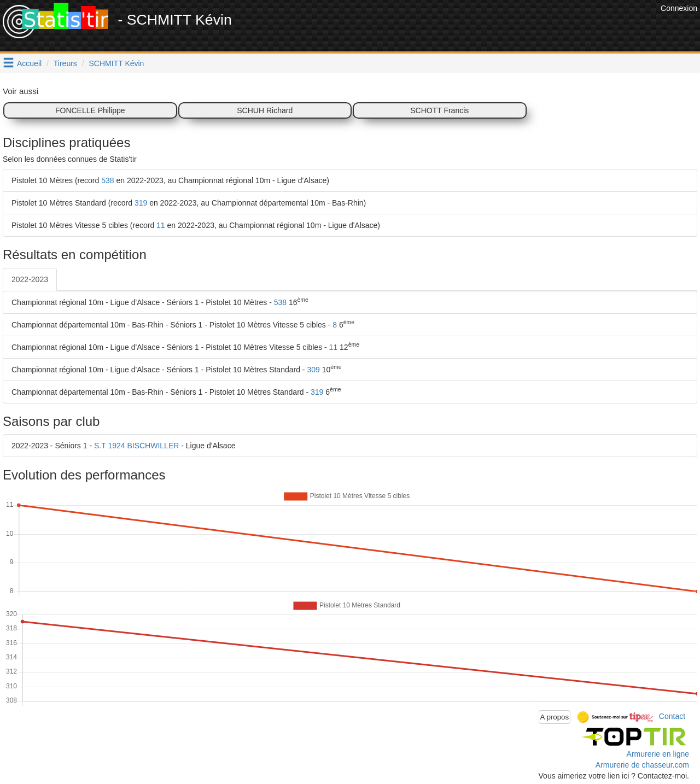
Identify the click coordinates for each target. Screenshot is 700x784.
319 (141, 203)
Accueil (29, 63)
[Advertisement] (459, 27)
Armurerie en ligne (658, 754)
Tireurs (65, 63)
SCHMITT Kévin (117, 63)
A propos (555, 717)
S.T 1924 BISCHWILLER (136, 446)
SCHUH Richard (265, 110)
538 (107, 180)
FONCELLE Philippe (90, 110)
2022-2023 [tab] (30, 279)
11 (161, 225)
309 (313, 370)
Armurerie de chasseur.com (642, 765)
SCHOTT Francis (439, 110)
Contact (672, 716)
